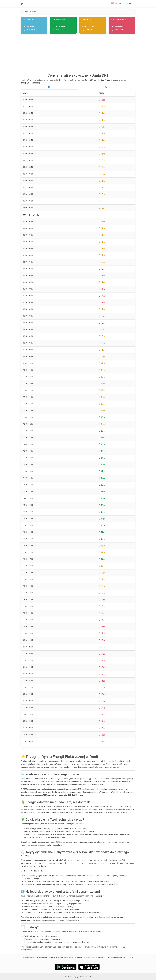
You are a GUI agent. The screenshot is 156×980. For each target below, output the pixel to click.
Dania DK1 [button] (117, 3)
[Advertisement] (78, 54)
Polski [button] (128, 3)
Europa (25, 11)
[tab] (49, 87)
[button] (133, 3)
